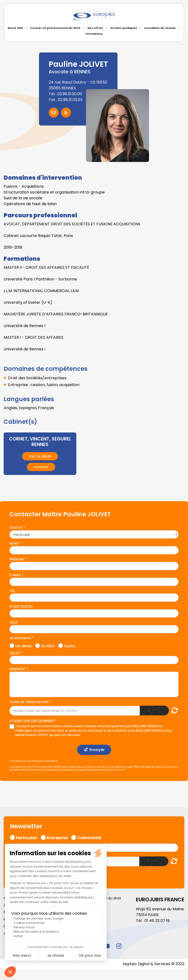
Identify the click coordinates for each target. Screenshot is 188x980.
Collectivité (89, 837)
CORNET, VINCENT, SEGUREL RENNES (40, 442)
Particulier (27, 837)
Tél (12, 591)
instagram (119, 946)
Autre (69, 645)
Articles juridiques (124, 28)
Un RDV (48, 645)
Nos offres (95, 28)
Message (17, 669)
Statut (16, 528)
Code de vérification (29, 702)
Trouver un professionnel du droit (55, 28)
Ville (13, 622)
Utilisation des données (32, 721)
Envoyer (97, 750)
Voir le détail (40, 456)
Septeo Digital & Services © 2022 (154, 964)
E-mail (15, 575)
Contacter (54, 113)
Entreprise (57, 837)
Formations (94, 34)
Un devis (23, 645)
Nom (14, 543)
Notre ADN (15, 28)
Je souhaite (20, 638)
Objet (15, 653)
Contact (41, 467)
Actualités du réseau (160, 28)
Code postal (21, 607)
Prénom (16, 559)
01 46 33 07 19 (157, 921)
